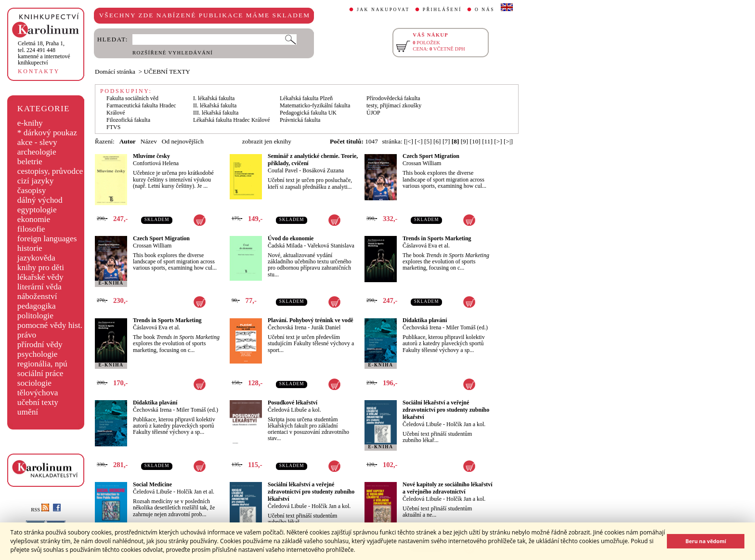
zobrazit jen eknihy (267, 141)
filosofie (31, 229)
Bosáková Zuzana (323, 170)
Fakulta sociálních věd (132, 98)
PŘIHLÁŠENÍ (442, 10)
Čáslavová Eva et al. (426, 246)
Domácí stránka (115, 72)
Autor (128, 141)
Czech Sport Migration (431, 156)
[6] (437, 141)
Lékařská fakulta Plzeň (306, 98)
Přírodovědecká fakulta (393, 98)
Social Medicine (152, 484)
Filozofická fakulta (128, 120)
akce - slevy (37, 142)
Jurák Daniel (326, 327)
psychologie (38, 354)
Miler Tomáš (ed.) (467, 327)
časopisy (32, 190)
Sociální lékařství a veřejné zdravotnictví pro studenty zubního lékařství (446, 410)
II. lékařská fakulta (215, 105)
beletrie (30, 162)
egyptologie (37, 210)
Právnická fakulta (300, 120)
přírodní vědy (40, 345)
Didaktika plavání (425, 320)
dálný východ (40, 200)
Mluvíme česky (151, 156)
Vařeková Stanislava (331, 246)
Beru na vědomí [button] (706, 541)
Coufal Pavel (283, 170)
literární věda (39, 287)
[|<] (409, 141)
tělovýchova (38, 393)
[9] (465, 141)
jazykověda (36, 258)
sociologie (34, 383)
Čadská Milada (285, 246)
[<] (418, 141)
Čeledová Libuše (422, 424)
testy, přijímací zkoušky (394, 105)
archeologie (37, 152)
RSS (40, 510)
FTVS (113, 127)
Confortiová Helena (156, 163)
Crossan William (422, 163)
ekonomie (34, 219)
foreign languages (47, 239)
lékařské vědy (40, 277)
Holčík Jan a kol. (466, 424)
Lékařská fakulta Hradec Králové (232, 120)
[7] (446, 141)
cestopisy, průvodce (50, 171)
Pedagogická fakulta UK (308, 113)
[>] (498, 141)
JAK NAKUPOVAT (383, 10)
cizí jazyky (36, 181)
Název (149, 141)
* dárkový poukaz (47, 133)
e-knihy (30, 123)
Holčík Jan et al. (195, 492)
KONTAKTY (39, 71)
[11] (487, 141)
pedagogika (37, 306)
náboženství (37, 296)
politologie (35, 316)
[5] (428, 141)
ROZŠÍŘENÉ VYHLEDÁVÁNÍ (173, 53)
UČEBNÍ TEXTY (167, 72)
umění (28, 412)
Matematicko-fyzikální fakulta (315, 105)
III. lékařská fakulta (216, 113)
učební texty (38, 402)
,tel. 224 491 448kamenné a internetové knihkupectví (44, 53)
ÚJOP (373, 113)
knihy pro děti (41, 267)
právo (27, 335)
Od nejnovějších (183, 141)
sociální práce (40, 373)
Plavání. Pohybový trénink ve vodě (311, 320)
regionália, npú (42, 364)
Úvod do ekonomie (291, 238)
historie (30, 248)
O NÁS (485, 10)
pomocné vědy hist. (50, 325)
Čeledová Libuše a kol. (294, 410)
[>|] (508, 141)
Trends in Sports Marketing (437, 238)
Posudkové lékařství (293, 403)
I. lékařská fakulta (214, 98)
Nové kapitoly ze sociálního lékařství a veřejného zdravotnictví (448, 488)
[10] (475, 141)
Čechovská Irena (287, 327)
